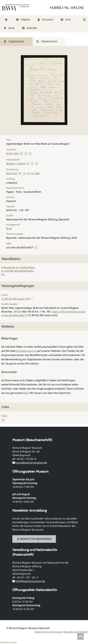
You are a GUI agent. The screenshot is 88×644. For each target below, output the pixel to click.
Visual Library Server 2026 (8, 642)
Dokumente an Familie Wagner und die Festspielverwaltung (18, 271)
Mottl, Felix (12, 153)
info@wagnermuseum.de (30, 581)
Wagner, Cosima (16, 164)
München (12, 173)
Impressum (57, 632)
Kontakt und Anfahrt (76, 632)
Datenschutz (42, 632)
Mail (26, 393)
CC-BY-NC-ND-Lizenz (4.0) (16, 299)
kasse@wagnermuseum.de (31, 463)
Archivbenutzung (26, 351)
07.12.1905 (33, 173)
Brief (9, 229)
